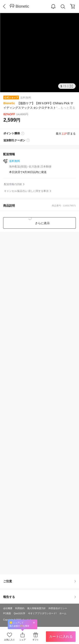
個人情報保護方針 (36, 608)
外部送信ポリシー (58, 608)
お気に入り (9, 640)
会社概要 (8, 608)
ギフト (36, 640)
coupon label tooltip (28, 140)
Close (34, 623)
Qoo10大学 (19, 613)
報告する (39, 597)
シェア (23, 640)
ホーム (63, 613)
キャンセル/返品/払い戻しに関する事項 (26, 191)
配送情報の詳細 (13, 184)
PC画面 (7, 613)
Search (63, 7)
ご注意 (39, 581)
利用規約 (20, 608)
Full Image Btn (71, 86)
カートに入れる (61, 636)
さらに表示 (42, 223)
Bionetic (22, 6)
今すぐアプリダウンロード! (42, 613)
